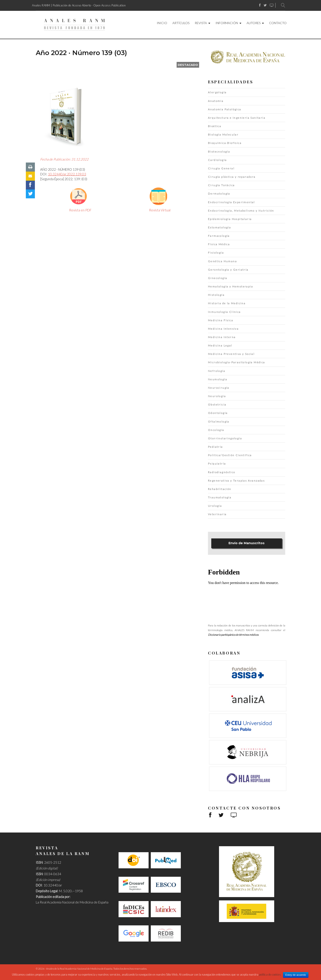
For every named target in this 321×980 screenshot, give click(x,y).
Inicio (162, 23)
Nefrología (217, 371)
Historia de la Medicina (227, 303)
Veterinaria (217, 514)
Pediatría (215, 447)
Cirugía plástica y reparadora (232, 177)
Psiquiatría (217, 464)
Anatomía (216, 101)
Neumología (218, 379)
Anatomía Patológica (225, 109)
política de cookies (270, 974)
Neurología (217, 396)
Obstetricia (217, 405)
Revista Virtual (160, 210)
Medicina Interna (222, 337)
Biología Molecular (223, 135)
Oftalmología (219, 422)
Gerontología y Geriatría (228, 270)
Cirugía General (221, 168)
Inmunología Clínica (224, 312)
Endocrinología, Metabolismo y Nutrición (241, 211)
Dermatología (219, 194)
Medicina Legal (220, 345)
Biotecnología (219, 152)
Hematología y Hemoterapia (230, 286)
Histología (216, 295)
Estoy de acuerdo (296, 975)
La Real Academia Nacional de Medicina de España (72, 902)
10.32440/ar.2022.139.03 (67, 174)
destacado (188, 65)
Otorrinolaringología (225, 438)
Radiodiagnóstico (222, 472)
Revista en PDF (80, 210)
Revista (201, 23)
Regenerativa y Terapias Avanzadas (236, 481)
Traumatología (220, 497)
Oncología (216, 430)
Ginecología (218, 278)
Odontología (218, 413)
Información (227, 23)
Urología (215, 506)
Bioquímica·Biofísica (225, 143)
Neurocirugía (219, 388)
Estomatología (219, 227)
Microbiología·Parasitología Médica (237, 362)
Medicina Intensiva (223, 329)
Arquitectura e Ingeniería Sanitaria (237, 118)
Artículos (181, 23)
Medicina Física (221, 320)
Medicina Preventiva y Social (231, 354)
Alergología (217, 92)
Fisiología (216, 253)
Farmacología (219, 236)
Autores (254, 23)
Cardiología (217, 160)
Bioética (215, 126)
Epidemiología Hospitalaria (230, 219)
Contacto (278, 23)
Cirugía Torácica (221, 185)
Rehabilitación (220, 489)
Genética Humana (222, 261)
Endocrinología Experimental (231, 202)
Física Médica (219, 244)
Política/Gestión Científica (230, 455)
